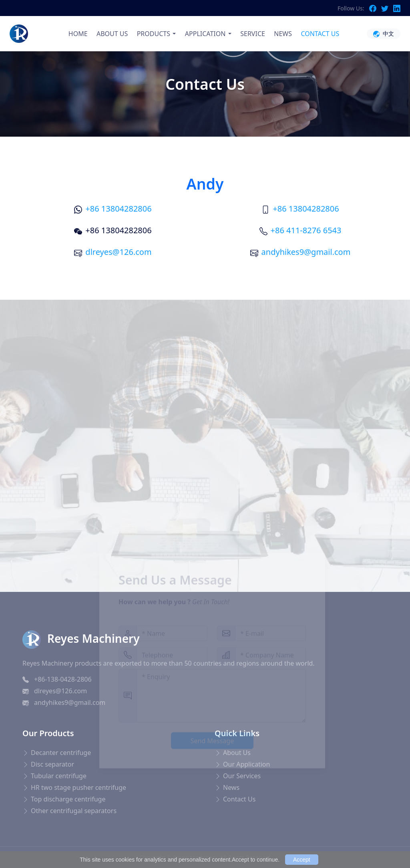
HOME (78, 34)
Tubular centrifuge (59, 776)
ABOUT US (112, 34)
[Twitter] (387, 8)
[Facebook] (375, 8)
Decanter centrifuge (61, 753)
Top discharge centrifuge (68, 799)
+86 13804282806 (118, 209)
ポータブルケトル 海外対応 (136, 842)
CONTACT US (320, 34)
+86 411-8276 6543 (306, 230)
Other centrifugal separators (74, 811)
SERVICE (253, 34)
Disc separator (52, 764)
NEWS (283, 34)
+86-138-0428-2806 (63, 679)
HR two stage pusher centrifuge (78, 787)
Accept (302, 860)
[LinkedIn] (397, 8)
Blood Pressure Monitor (48, 842)
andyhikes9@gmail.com (306, 252)
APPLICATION (205, 34)
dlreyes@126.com (118, 252)
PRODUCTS (154, 34)
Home (185, 107)
